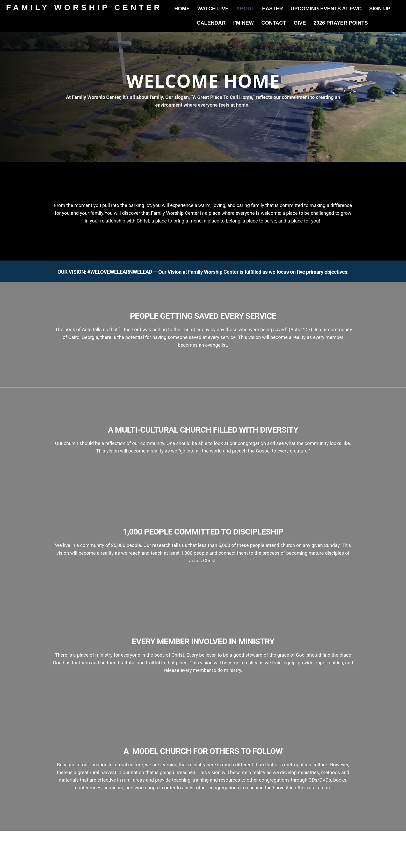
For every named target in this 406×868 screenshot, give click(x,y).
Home (202, 8)
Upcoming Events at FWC (346, 8)
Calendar (231, 23)
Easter (293, 8)
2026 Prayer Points (361, 23)
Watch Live (233, 8)
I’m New (264, 23)
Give (320, 23)
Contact (294, 23)
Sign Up (199, 23)
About (266, 8)
